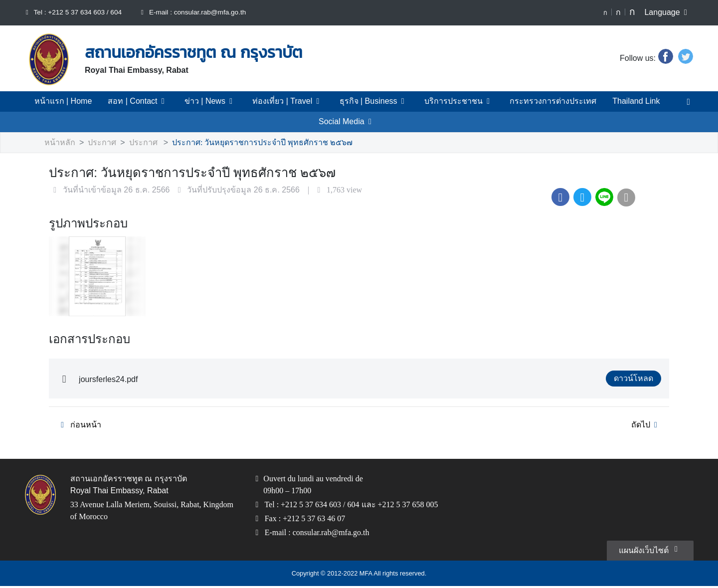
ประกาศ (97, 143)
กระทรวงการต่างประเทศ (540, 101)
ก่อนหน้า (77, 425)
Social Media (347, 122)
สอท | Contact (149, 101)
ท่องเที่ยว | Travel (292, 101)
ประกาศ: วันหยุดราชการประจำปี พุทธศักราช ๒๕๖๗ (243, 143)
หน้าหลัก (58, 143)
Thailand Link (620, 101)
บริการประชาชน (454, 101)
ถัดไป (647, 425)
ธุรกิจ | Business (375, 101)
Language (668, 12)
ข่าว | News (218, 101)
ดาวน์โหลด (636, 379)
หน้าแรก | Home (77, 101)
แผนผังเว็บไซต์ (651, 551)
